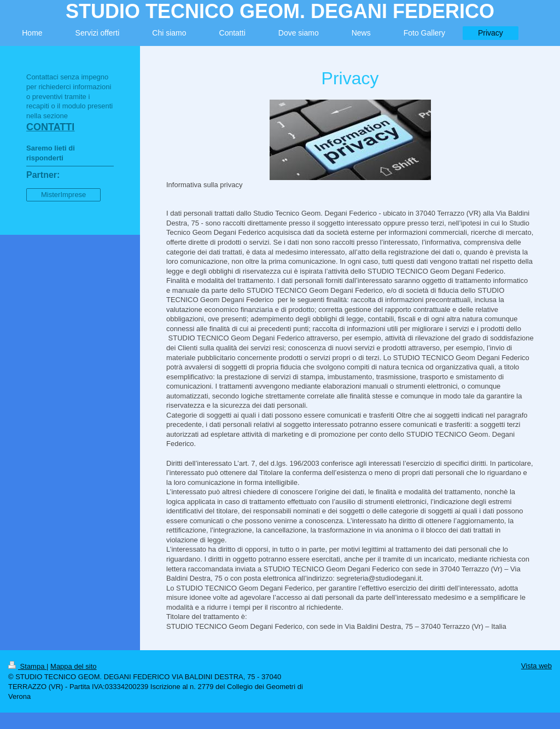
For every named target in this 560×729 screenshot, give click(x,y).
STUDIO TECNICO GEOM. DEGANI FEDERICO (280, 11)
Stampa (27, 666)
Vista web (536, 666)
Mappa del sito (74, 666)
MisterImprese (63, 195)
